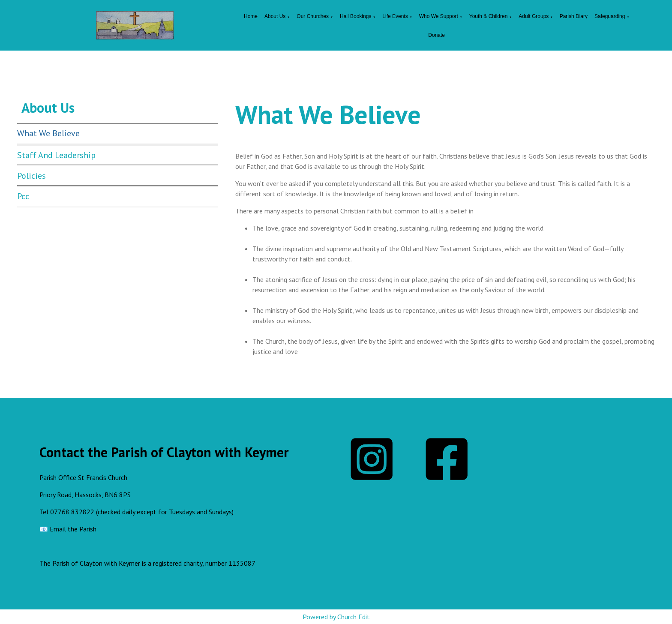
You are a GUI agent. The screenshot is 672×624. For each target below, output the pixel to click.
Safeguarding (610, 16)
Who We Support (439, 16)
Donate (436, 35)
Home (251, 16)
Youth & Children (489, 16)
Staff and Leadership (56, 155)
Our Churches (313, 16)
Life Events (395, 16)
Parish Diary (574, 16)
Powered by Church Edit (336, 617)
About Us (275, 16)
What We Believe (48, 133)
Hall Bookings (355, 16)
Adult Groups (534, 16)
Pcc (23, 196)
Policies (31, 176)
